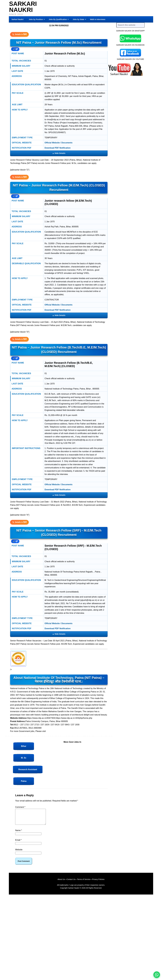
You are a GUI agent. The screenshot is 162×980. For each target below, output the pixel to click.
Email (18, 843)
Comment (20, 807)
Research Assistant (28, 769)
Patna (24, 781)
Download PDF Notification (58, 148)
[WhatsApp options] (157, 975)
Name (19, 833)
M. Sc (24, 758)
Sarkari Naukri (23, 7)
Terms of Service (84, 882)
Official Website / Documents (58, 143)
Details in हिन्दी (19, 34)
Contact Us (71, 882)
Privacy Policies (98, 882)
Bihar (24, 746)
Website (19, 853)
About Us (61, 882)
